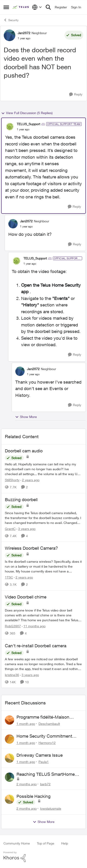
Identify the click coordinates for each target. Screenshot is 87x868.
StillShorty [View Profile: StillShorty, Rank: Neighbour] (12, 480)
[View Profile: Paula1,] (10, 758)
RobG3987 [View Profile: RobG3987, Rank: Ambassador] (13, 626)
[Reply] (76, 94)
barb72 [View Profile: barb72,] (45, 784)
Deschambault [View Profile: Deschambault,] (49, 724)
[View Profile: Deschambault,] (10, 720)
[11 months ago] (34, 626)
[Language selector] (37, 7)
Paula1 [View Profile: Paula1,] (44, 762)
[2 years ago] (30, 480)
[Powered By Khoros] (43, 857)
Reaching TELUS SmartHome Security (46, 774)
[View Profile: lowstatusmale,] (10, 799)
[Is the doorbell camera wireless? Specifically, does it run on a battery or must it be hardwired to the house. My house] (43, 566)
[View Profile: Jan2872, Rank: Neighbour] (10, 35)
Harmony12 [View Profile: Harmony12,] (47, 743)
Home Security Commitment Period (44, 736)
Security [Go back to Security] (11, 20)
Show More (26, 417)
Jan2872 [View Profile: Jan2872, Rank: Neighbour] (24, 33)
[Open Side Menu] (6, 7)
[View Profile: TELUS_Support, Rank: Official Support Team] (10, 127)
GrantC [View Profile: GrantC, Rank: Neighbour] (10, 528)
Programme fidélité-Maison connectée (43, 717)
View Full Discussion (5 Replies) (27, 113)
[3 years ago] (26, 528)
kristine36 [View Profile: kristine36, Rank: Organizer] (12, 675)
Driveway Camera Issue (40, 755)
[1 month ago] (26, 724)
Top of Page (46, 843)
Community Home (17, 843)
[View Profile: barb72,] (10, 777)
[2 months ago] (27, 784)
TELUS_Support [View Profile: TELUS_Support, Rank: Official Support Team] (28, 124)
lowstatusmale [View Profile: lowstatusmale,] (51, 808)
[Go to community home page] (21, 7)
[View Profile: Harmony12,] (10, 739)
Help (65, 843)
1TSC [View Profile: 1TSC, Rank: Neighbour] (9, 577)
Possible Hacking (34, 796)
